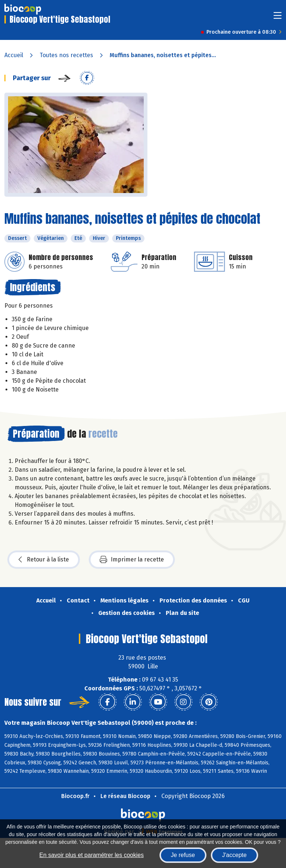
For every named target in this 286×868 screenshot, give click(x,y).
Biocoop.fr (75, 796)
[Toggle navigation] (278, 18)
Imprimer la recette (132, 560)
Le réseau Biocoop (125, 796)
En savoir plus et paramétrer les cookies (91, 855)
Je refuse (183, 855)
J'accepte (234, 855)
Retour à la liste (44, 560)
